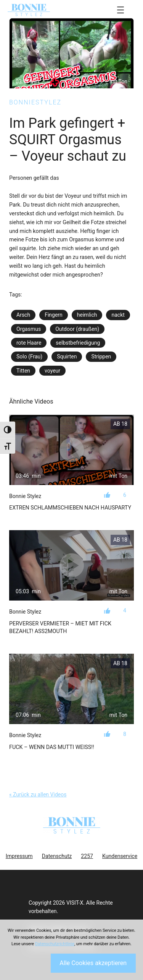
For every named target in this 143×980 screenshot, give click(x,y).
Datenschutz (57, 856)
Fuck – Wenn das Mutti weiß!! (52, 747)
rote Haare (29, 343)
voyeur (52, 371)
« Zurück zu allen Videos (38, 794)
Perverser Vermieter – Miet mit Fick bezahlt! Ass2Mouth (60, 627)
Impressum (19, 856)
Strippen (101, 357)
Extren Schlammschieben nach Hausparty (70, 508)
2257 (87, 856)
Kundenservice (120, 856)
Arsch (23, 315)
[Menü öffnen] (121, 10)
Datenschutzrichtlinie (55, 944)
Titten (23, 371)
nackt (118, 315)
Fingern (54, 315)
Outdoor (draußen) (77, 329)
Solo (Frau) (29, 357)
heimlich (87, 315)
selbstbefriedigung (78, 343)
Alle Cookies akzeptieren (93, 963)
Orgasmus (29, 329)
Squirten (67, 357)
